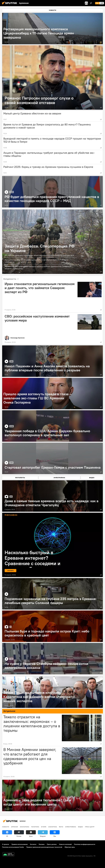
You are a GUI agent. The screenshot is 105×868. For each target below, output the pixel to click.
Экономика (25, 827)
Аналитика (53, 827)
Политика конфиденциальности (85, 844)
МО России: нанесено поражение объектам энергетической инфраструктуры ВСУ (39, 255)
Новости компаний (65, 844)
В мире (44, 827)
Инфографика (71, 827)
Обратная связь (70, 847)
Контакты (33, 844)
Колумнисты (12, 279)
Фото (61, 827)
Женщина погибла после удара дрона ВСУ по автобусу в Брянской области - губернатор (37, 261)
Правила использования (20, 844)
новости (6, 827)
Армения (14, 827)
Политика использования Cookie (13, 847)
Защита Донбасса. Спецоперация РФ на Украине (40, 248)
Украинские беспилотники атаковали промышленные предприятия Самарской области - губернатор (38, 267)
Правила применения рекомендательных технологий (44, 847)
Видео (80, 827)
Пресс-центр (90, 827)
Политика (35, 827)
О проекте (6, 844)
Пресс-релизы (52, 844)
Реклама (42, 844)
